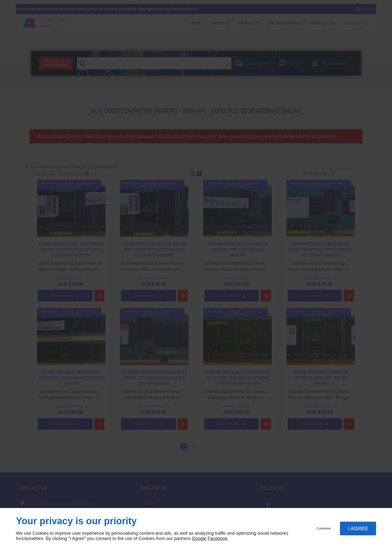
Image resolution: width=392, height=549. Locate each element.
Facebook (217, 538)
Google (199, 538)
